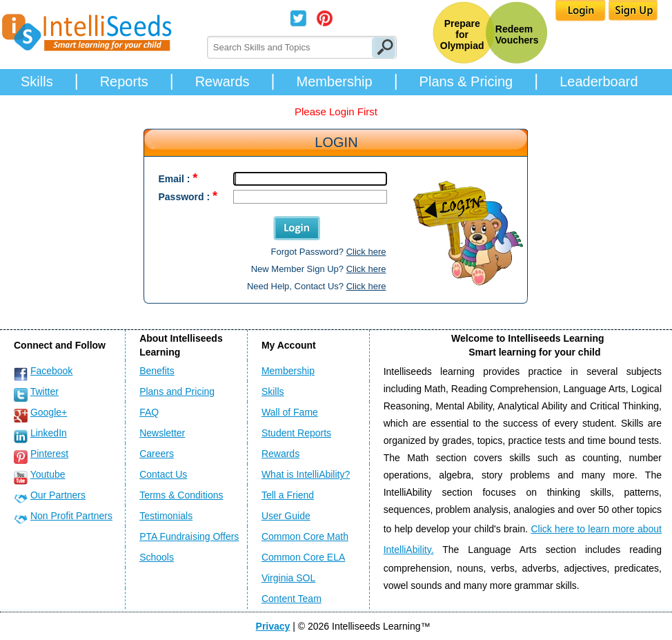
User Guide (286, 516)
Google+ (49, 412)
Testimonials (166, 516)
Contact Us (163, 474)
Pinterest (49, 454)
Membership (335, 81)
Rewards (223, 81)
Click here (366, 252)
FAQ (149, 412)
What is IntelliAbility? (306, 474)
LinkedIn (49, 433)
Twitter (45, 391)
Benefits (157, 371)
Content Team (291, 599)
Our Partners (58, 495)
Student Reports (296, 433)
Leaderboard (599, 81)
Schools (157, 557)
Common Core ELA (303, 557)
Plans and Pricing (177, 391)
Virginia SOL (288, 578)
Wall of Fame (290, 412)
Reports (124, 81)
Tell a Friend (288, 495)
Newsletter (162, 433)
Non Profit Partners (71, 516)
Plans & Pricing (466, 81)
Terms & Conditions (181, 495)
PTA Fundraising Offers (189, 536)
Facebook (51, 371)
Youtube (48, 474)
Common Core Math (305, 536)
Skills (37, 81)
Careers (157, 454)
